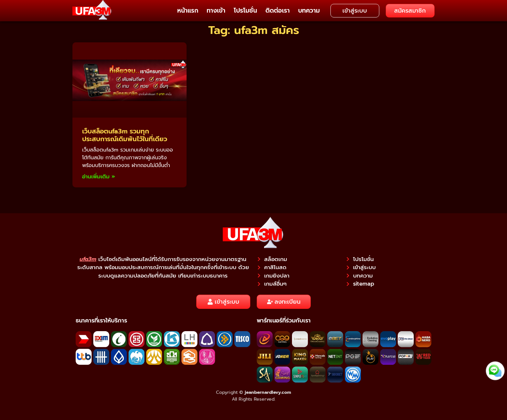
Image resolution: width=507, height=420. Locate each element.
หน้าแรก (188, 10)
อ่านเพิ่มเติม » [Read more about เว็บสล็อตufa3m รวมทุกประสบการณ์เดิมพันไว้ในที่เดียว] (99, 177)
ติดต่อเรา (278, 10)
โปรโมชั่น (245, 10)
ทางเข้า (216, 10)
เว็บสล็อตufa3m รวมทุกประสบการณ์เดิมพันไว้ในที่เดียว (125, 135)
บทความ (309, 10)
